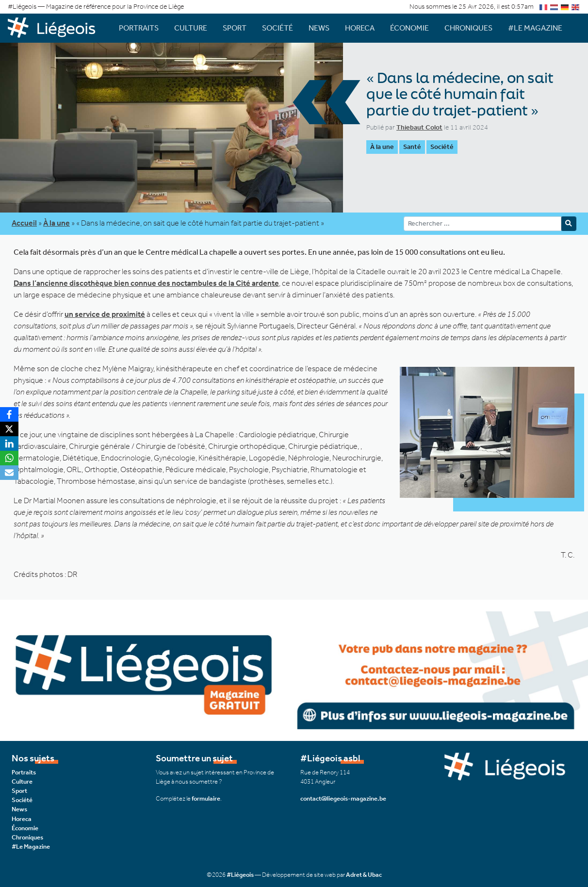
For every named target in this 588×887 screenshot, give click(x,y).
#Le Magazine (535, 28)
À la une (382, 147)
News (319, 28)
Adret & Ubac (364, 875)
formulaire (206, 798)
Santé (412, 147)
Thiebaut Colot (419, 127)
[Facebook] (9, 414)
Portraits (139, 28)
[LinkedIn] (9, 443)
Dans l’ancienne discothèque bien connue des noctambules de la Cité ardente (146, 283)
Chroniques (468, 28)
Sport (235, 28)
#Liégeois (240, 875)
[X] (9, 429)
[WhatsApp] (9, 458)
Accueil (24, 223)
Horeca (360, 28)
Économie (409, 28)
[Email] (9, 473)
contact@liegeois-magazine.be (343, 798)
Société (278, 28)
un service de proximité (105, 314)
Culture (191, 28)
